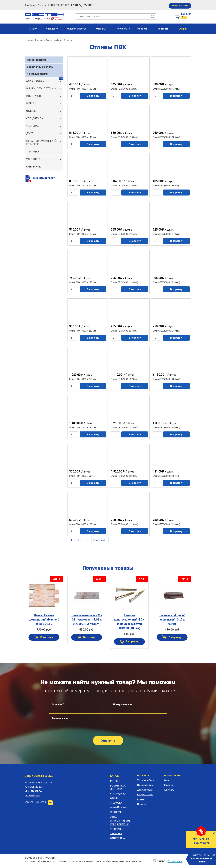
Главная (29, 40)
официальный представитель (43, 19)
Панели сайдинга (37, 60)
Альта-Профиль (54, 40)
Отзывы (101, 29)
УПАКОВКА (33, 126)
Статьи (141, 799)
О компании (172, 776)
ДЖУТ (30, 133)
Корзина (186, 14)
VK (50, 803)
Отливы (68, 40)
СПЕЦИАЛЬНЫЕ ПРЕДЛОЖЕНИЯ (201, 841)
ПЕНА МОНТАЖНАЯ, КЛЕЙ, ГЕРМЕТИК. (42, 142)
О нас (33, 29)
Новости (142, 29)
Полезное (121, 29)
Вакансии (169, 785)
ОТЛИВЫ (31, 111)
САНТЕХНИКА (34, 167)
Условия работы (76, 29)
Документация (145, 790)
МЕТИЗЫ (31, 103)
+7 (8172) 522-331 (34, 787)
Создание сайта (175, 861)
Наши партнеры (145, 785)
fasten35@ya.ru (32, 796)
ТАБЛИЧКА (33, 152)
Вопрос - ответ (145, 795)
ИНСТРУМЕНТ (34, 96)
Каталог (51, 29)
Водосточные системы (40, 67)
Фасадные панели (37, 74)
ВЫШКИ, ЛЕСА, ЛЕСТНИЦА (41, 88)
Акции (183, 29)
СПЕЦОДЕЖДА (35, 118)
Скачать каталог (44, 178)
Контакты (163, 29)
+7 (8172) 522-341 (34, 791)
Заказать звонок (180, 6)
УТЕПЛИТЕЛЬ (34, 159)
